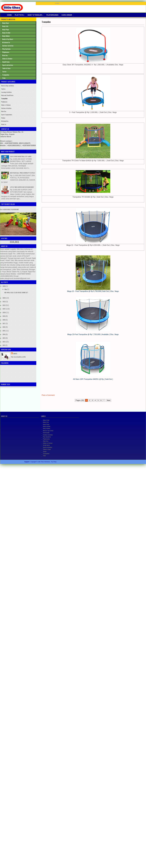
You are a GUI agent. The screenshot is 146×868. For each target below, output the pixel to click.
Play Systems (6, 49)
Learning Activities (6, 92)
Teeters (3, 89)
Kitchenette (6, 42)
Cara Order (67, 15)
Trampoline (46, 22)
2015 (4, 331)
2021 (4, 309)
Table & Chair (6, 68)
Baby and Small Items (7, 95)
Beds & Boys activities (8, 86)
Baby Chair (6, 23)
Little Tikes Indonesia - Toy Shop (47, 462)
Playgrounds (52, 15)
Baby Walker (6, 36)
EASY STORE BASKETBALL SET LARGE (21, 156)
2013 (4, 338)
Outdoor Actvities (8, 46)
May (6, 289)
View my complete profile (18, 357)
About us (4, 124)
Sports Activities (8, 65)
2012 (4, 342)
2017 (4, 323)
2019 (4, 316)
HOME (57, 3)
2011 (4, 345)
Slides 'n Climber (6, 105)
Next (109, 400)
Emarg (15, 354)
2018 (4, 320)
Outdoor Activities (6, 108)
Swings (3, 118)
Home (9, 15)
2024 (4, 298)
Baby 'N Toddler (36, 15)
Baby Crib (5, 26)
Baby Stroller (6, 33)
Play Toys (20, 15)
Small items (6, 62)
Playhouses (6, 52)
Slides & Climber (7, 59)
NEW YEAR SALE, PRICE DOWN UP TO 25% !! (23, 173)
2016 (4, 327)
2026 (4, 286)
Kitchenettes (5, 121)
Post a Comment (48, 395)
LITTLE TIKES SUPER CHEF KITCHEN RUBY (22, 187)
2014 (4, 334)
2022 (4, 305)
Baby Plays (6, 29)
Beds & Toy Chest (8, 39)
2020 (4, 312)
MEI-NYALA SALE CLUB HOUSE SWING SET (16, 292)
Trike (4, 78)
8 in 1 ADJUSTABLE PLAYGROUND (9, 209)
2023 (4, 302)
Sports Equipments (7, 115)
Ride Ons (5, 55)
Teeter (4, 72)
